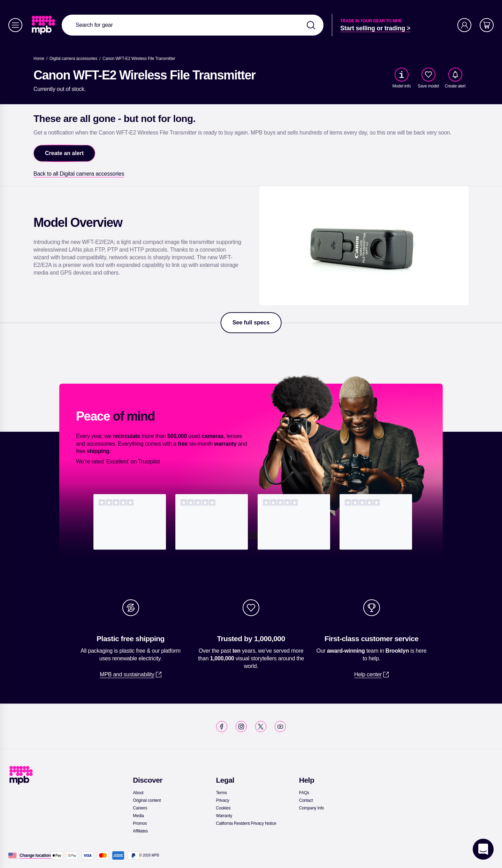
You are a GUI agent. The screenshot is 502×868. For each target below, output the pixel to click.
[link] (44, 25)
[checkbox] (428, 75)
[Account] (464, 25)
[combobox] (193, 25)
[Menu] (15, 25)
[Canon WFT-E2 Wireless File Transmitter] (139, 59)
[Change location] (35, 855)
